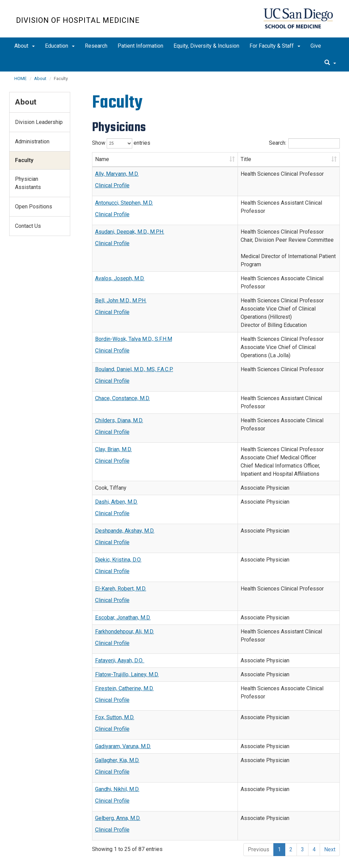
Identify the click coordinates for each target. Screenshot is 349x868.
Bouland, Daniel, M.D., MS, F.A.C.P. (134, 335)
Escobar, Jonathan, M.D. (123, 575)
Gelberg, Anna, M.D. (118, 776)
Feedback (122, 857)
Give (316, 46)
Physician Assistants (28, 183)
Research (96, 46)
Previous (259, 807)
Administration (32, 141)
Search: (304, 143)
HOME (20, 78)
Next (330, 807)
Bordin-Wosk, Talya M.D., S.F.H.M (134, 306)
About (25, 46)
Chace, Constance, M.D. (123, 364)
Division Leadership (39, 122)
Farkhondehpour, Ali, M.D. (125, 589)
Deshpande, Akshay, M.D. (125, 488)
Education (60, 46)
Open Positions (34, 207)
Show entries (121, 143)
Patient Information (140, 46)
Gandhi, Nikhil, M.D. (117, 747)
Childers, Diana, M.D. (119, 378)
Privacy (57, 857)
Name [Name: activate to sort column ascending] (102, 159)
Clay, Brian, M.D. (113, 407)
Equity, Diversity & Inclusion (206, 46)
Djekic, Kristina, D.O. (118, 517)
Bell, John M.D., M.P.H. (121, 276)
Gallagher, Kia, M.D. (117, 718)
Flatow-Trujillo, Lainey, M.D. (127, 632)
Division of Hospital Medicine (78, 20)
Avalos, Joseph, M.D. (120, 262)
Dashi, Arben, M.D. (116, 460)
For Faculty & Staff (275, 46)
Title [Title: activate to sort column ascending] (187, 159)
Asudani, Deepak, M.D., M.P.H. (130, 232)
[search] (330, 63)
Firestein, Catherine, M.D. (124, 646)
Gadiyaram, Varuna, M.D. (123, 704)
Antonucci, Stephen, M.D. (124, 203)
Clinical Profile (112, 185)
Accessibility (28, 857)
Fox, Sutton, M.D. (115, 675)
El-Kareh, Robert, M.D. (121, 546)
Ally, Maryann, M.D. (117, 174)
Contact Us (28, 226)
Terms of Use (88, 857)
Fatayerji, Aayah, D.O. (120, 618)
